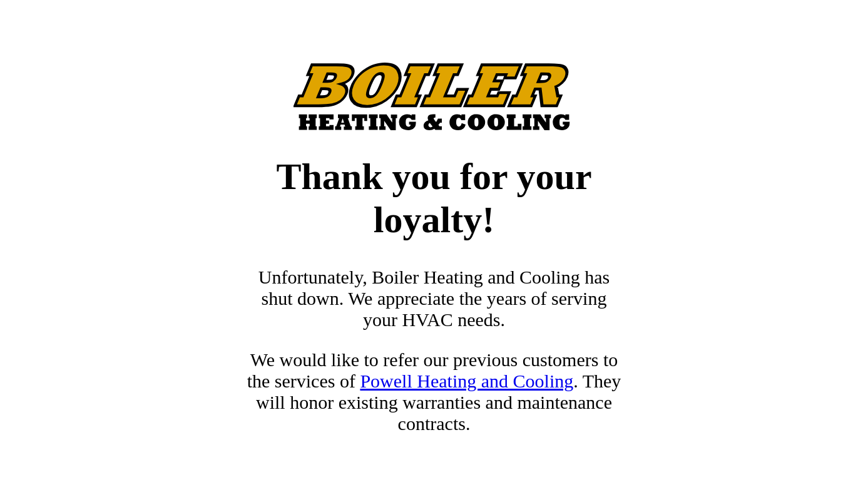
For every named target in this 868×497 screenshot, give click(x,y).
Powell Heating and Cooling (467, 381)
